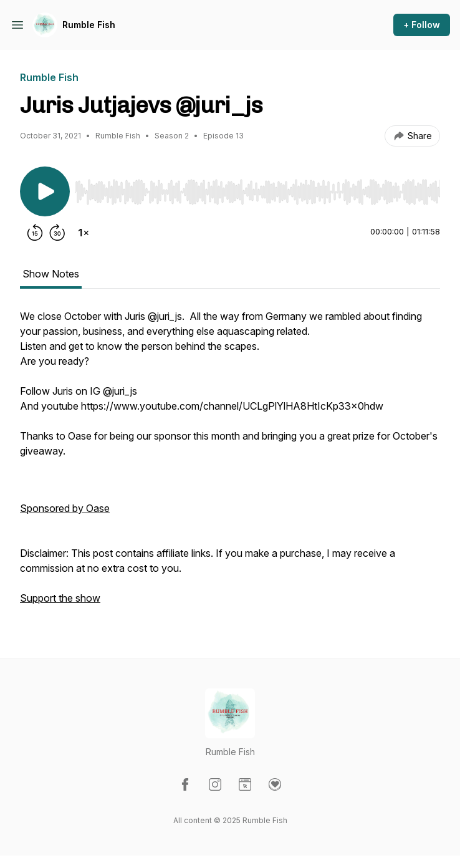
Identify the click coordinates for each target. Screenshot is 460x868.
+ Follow (422, 25)
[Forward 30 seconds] (57, 233)
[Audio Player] (257, 188)
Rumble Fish (89, 25)
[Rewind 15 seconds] (35, 233)
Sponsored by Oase (65, 508)
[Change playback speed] (84, 233)
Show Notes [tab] (51, 274)
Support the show (60, 598)
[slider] (257, 192)
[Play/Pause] (45, 191)
